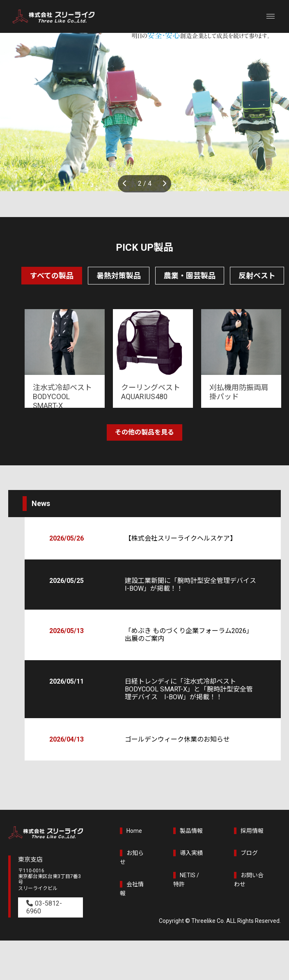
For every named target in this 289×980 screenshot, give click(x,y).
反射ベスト (257, 276)
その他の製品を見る (144, 432)
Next (163, 184)
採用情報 (252, 831)
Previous (126, 184)
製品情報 (191, 831)
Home (134, 831)
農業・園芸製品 (190, 276)
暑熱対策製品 (119, 276)
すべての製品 (52, 276)
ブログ (249, 853)
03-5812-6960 (44, 907)
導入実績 (191, 853)
